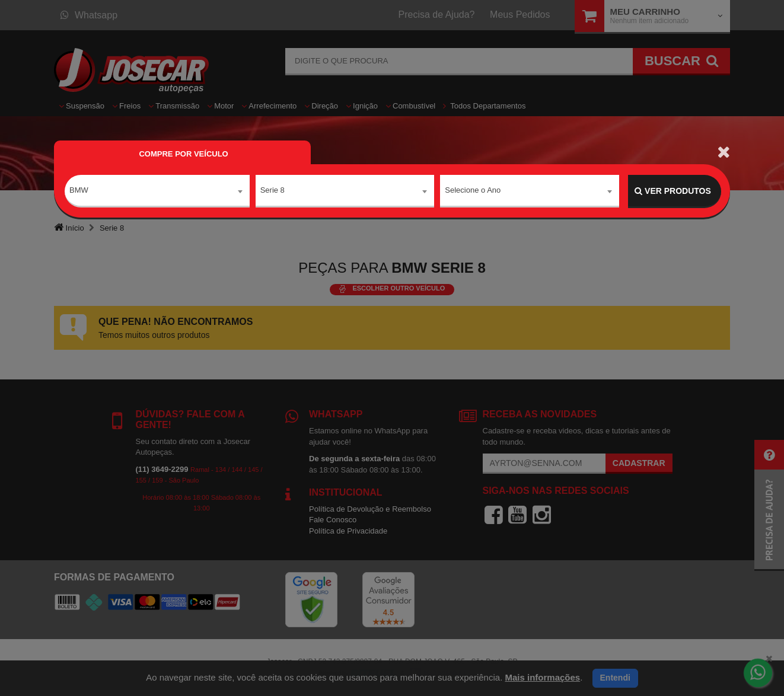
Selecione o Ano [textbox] (473, 191)
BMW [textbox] (79, 191)
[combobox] (157, 191)
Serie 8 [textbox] (273, 191)
